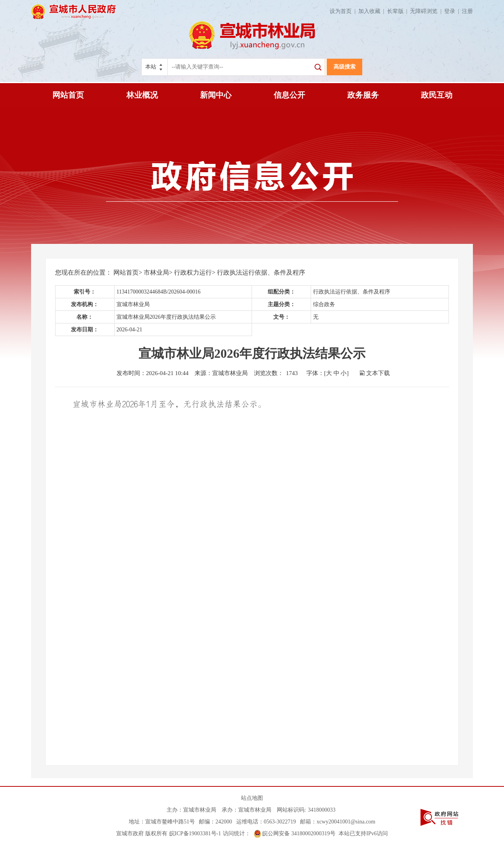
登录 (453, 11)
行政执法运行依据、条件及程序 (261, 272)
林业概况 (142, 95)
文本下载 (378, 373)
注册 (467, 11)
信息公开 (289, 95)
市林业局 (156, 272)
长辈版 (399, 11)
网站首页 (68, 95)
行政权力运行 (193, 272)
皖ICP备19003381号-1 (195, 833)
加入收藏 (373, 11)
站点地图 (252, 798)
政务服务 (363, 95)
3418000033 (322, 810)
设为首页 (344, 11)
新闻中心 (216, 95)
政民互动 (437, 95)
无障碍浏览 (427, 11)
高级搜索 (345, 67)
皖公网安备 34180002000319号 (295, 833)
